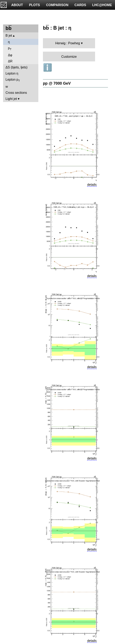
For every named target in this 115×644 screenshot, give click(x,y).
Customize (69, 57)
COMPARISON (57, 5)
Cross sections (16, 93)
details (92, 185)
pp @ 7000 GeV (57, 83)
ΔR (10, 61)
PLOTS (35, 5)
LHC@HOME (102, 5)
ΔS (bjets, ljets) (17, 67)
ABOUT (17, 5)
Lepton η (12, 73)
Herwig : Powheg (68, 43)
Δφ (10, 55)
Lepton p (13, 80)
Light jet (11, 99)
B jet (9, 35)
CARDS (80, 5)
